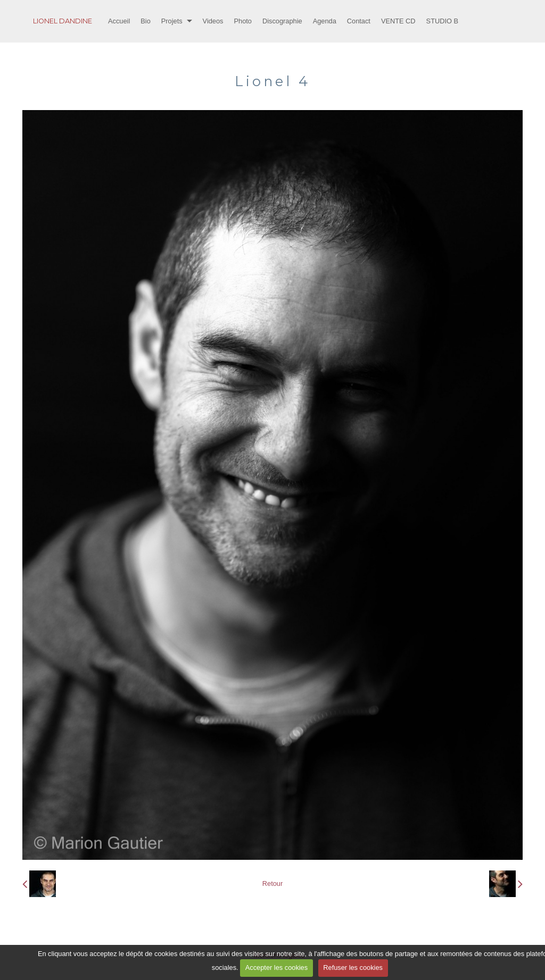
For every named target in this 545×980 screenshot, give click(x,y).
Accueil (119, 21)
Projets (172, 21)
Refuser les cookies (353, 968)
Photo (243, 21)
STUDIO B (442, 21)
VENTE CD (398, 21)
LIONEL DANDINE (63, 21)
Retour (272, 883)
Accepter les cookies (276, 968)
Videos (213, 21)
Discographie (282, 21)
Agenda (325, 21)
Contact (359, 21)
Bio (146, 21)
